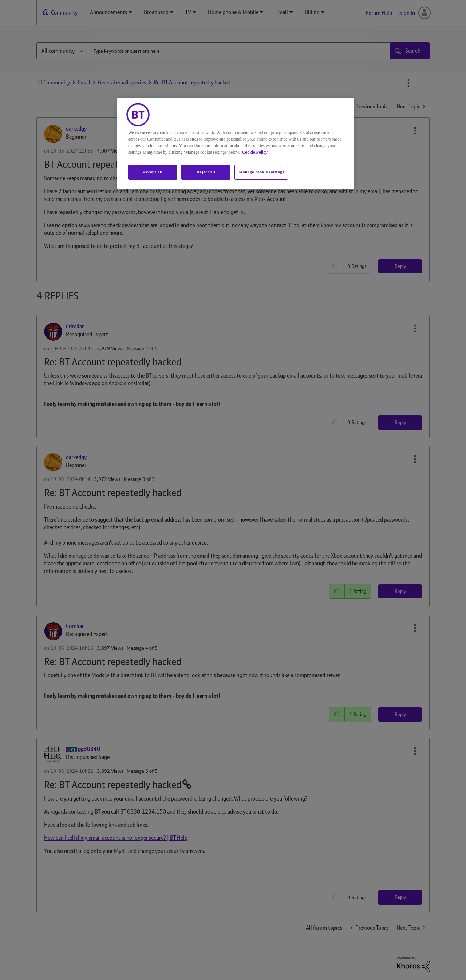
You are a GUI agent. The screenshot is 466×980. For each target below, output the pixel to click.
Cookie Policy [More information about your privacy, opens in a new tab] (255, 152)
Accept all (153, 172)
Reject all (206, 172)
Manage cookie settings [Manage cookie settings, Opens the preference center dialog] (261, 172)
